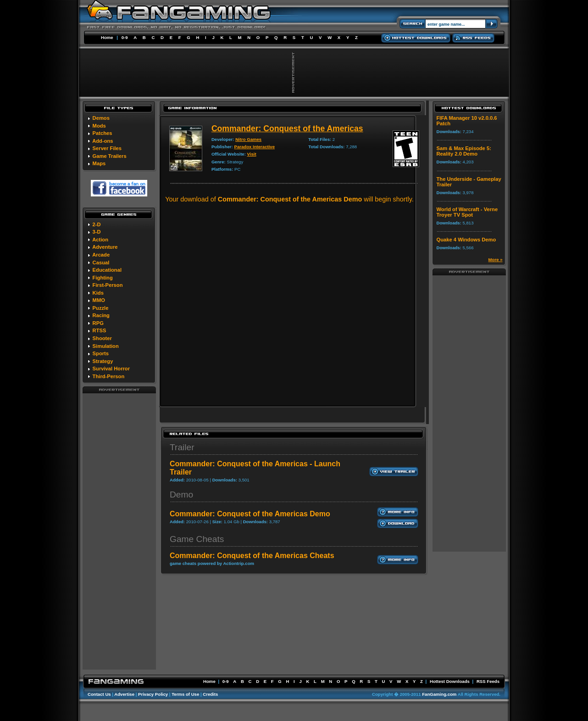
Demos (101, 118)
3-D (97, 232)
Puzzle (101, 308)
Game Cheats (197, 539)
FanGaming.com (439, 694)
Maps (99, 163)
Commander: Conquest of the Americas (287, 129)
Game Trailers (110, 156)
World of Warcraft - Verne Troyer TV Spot (467, 212)
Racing (101, 315)
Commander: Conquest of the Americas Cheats (252, 556)
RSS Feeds (488, 681)
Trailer (182, 447)
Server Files (107, 148)
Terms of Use (185, 694)
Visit (252, 154)
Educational (107, 270)
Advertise (124, 694)
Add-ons (103, 141)
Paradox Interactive (254, 147)
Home (107, 37)
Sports (101, 353)
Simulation (106, 346)
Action (100, 240)
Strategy (103, 361)
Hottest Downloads (450, 681)
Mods (99, 126)
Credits (210, 694)
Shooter (102, 338)
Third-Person (109, 376)
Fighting (103, 278)
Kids (98, 293)
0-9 (125, 37)
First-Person (108, 285)
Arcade (101, 255)
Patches (103, 133)
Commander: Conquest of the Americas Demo (250, 514)
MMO (99, 300)
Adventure (105, 247)
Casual (101, 263)
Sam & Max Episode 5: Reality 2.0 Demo (464, 151)
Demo (181, 495)
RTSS (100, 330)
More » (496, 260)
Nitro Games (248, 139)
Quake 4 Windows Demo (466, 240)
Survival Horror (111, 369)
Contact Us (99, 694)
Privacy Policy (153, 694)
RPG (98, 323)
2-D (97, 224)
